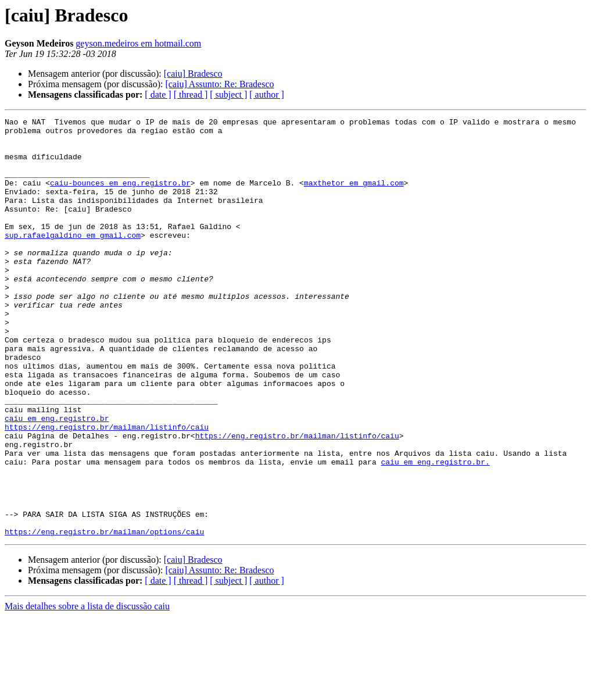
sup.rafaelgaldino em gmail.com (73, 259)
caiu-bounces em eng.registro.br (120, 197)
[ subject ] (228, 94)
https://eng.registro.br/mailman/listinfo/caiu (107, 490)
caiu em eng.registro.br (57, 479)
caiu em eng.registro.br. (435, 531)
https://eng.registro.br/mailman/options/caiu (104, 615)
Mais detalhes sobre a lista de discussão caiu (87, 690)
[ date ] (158, 94)
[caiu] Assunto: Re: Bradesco (219, 84)
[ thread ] (191, 94)
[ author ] (267, 94)
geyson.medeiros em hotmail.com (138, 43)
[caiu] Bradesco (193, 74)
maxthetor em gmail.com (354, 197)
